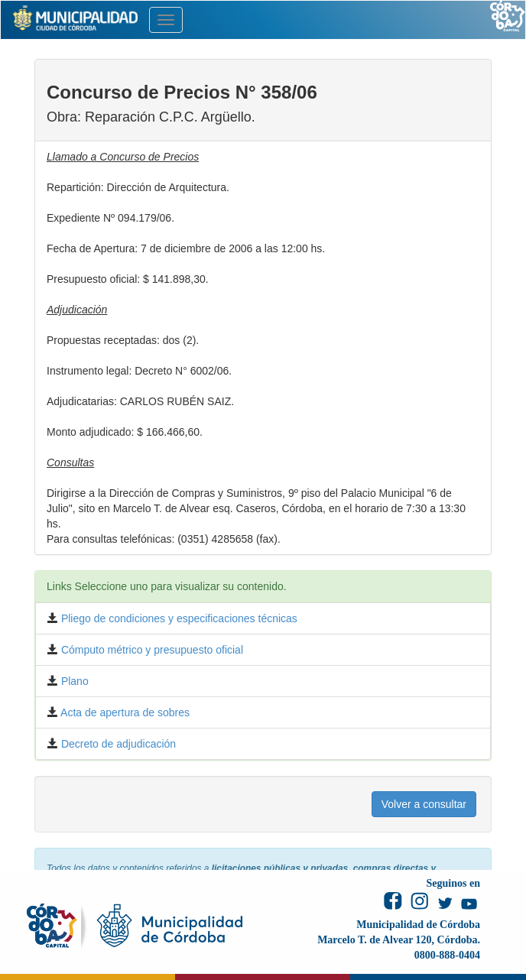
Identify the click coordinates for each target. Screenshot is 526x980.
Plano (73, 681)
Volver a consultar (424, 804)
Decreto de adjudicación (117, 744)
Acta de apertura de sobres (124, 712)
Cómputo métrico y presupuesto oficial (151, 650)
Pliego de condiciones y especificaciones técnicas (178, 618)
